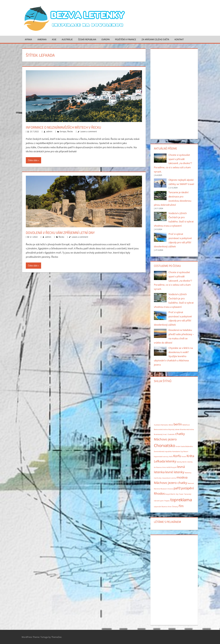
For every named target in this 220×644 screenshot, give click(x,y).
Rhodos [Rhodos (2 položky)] (159, 493)
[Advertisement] (174, 93)
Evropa (106, 39)
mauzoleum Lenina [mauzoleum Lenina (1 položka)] (169, 478)
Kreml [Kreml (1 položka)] (184, 457)
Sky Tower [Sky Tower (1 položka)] (180, 494)
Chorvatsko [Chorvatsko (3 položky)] (165, 445)
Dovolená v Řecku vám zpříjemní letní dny (66, 232)
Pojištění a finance (126, 39)
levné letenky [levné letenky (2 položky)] (175, 472)
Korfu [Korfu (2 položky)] (177, 456)
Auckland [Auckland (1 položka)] (157, 425)
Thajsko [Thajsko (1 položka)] (167, 501)
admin (49, 131)
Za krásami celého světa (155, 39)
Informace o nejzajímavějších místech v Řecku (70, 127)
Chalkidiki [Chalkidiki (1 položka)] (171, 434)
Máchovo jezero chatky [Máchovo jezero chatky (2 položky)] (170, 483)
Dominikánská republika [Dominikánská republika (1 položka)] (163, 451)
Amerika (42, 39)
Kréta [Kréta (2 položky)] (190, 456)
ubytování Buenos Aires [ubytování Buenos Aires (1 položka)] (163, 507)
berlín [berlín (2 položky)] (178, 424)
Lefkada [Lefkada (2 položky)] (159, 461)
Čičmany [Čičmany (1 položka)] (175, 507)
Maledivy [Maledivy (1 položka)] (188, 473)
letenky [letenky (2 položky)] (171, 461)
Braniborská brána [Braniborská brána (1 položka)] (187, 429)
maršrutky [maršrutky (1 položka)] (158, 478)
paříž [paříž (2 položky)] (177, 488)
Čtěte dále (33, 160)
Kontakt (179, 39)
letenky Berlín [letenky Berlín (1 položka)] (182, 462)
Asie (54, 39)
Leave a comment (89, 131)
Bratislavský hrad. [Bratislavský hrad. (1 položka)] (160, 434)
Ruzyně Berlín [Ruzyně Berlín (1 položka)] (170, 494)
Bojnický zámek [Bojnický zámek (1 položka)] (174, 429)
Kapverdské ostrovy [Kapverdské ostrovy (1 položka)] (161, 457)
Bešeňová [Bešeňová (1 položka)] (186, 425)
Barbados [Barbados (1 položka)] (165, 425)
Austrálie (67, 39)
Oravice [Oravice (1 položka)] (170, 489)
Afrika (28, 39)
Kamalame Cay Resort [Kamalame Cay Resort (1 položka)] (180, 451)
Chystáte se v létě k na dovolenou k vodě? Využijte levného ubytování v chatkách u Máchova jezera (173, 356)
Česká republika (87, 39)
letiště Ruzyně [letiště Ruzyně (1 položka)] (171, 467)
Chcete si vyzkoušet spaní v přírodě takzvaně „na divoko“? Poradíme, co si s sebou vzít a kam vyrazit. (173, 163)
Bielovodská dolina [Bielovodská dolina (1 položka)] (161, 429)
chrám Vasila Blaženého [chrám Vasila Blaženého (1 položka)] (184, 446)
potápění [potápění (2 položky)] (188, 488)
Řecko (70, 131)
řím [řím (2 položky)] (181, 506)
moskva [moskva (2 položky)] (182, 477)
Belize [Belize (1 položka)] (171, 425)
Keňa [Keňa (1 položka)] (171, 457)
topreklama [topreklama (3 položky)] (181, 500)
